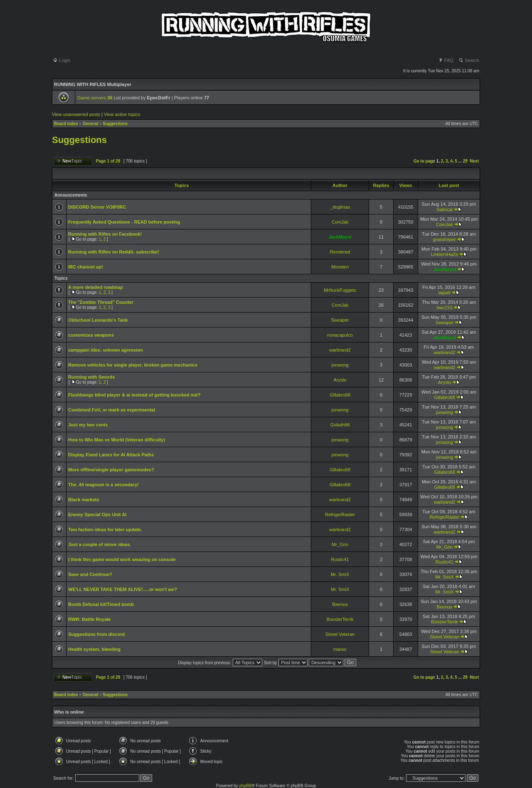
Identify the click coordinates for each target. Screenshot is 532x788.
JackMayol (340, 237)
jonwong (340, 365)
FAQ (446, 60)
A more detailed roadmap (96, 287)
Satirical (445, 209)
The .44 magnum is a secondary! (103, 485)
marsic (340, 649)
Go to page (424, 161)
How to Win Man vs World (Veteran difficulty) (117, 440)
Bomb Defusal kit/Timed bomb (101, 604)
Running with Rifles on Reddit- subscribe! (114, 252)
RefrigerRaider (340, 515)
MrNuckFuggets (340, 290)
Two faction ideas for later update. (105, 529)
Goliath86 (340, 425)
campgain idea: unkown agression (106, 350)
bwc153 (445, 308)
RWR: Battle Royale (89, 619)
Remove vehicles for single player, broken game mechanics (133, 365)
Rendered (340, 252)
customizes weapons (91, 335)
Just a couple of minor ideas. (100, 544)
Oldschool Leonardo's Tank (98, 320)
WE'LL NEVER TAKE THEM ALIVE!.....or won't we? (123, 589)
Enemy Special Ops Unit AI (97, 515)
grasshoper (445, 239)
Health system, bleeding (94, 649)
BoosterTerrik (340, 619)
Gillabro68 (340, 395)
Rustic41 (340, 559)
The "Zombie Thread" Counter (101, 302)
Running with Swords (91, 377)
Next (474, 161)
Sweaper (340, 320)
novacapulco (340, 335)
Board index (66, 124)
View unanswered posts (76, 114)
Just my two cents (88, 425)
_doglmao (340, 207)
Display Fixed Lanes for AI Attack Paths (111, 455)
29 (465, 161)
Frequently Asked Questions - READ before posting (124, 222)
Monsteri (340, 267)
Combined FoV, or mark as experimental (112, 410)
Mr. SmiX (340, 574)
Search (469, 60)
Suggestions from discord (96, 634)
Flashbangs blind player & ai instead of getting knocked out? (134, 395)
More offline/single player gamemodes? (111, 470)
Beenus (340, 604)
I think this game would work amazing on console (122, 559)
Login (62, 60)
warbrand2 (340, 350)
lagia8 (445, 293)
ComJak (340, 222)
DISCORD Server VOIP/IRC (97, 207)
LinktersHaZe (445, 254)
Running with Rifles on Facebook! (105, 234)
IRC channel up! (86, 267)
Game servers (95, 98)
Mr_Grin (340, 544)
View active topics (122, 114)
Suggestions (115, 124)
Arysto (340, 380)
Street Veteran (340, 634)
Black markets (84, 500)
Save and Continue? (90, 574)
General (90, 124)
